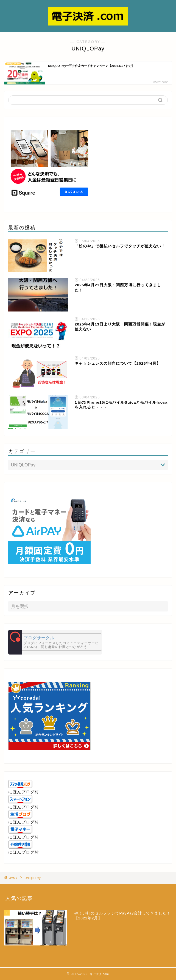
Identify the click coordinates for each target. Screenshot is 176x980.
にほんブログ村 (24, 792)
